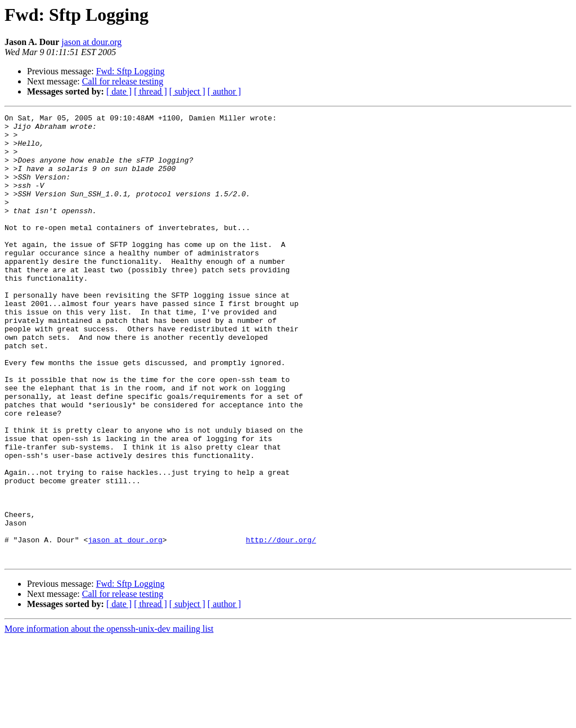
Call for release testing (123, 81)
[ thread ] (150, 91)
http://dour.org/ (281, 626)
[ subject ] (187, 91)
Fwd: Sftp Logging (130, 71)
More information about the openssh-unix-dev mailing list (109, 718)
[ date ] (119, 91)
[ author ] (224, 91)
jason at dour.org (91, 42)
